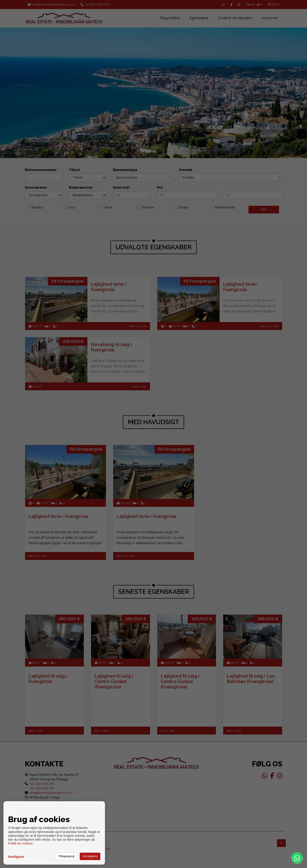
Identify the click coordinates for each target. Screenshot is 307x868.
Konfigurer (16, 857)
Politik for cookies (20, 843)
